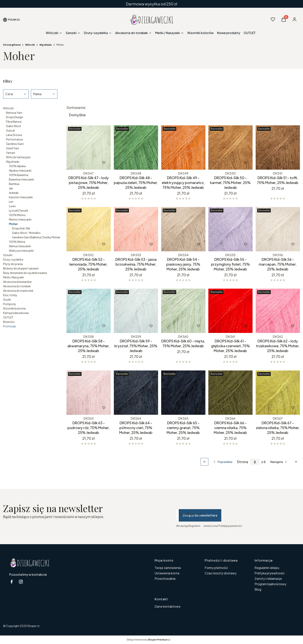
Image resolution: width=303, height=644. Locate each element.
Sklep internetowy (147, 640)
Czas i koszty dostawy (221, 573)
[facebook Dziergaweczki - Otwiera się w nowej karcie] (12, 582)
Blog (258, 589)
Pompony (10, 304)
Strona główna (12, 45)
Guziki (7, 299)
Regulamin (194, 526)
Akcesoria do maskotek (18, 291)
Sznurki (8, 255)
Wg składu (46, 45)
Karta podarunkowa (16, 313)
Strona (243, 462)
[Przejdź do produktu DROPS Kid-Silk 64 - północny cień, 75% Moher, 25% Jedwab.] (136, 393)
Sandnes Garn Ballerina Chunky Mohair (36, 237)
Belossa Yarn (14, 113)
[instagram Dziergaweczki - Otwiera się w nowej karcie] (21, 582)
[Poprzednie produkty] (223, 462)
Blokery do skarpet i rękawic (21, 268)
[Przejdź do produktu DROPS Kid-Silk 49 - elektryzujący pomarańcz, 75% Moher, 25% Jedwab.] (183, 148)
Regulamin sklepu (267, 568)
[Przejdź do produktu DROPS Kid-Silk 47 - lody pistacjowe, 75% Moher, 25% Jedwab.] (89, 148)
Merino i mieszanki (20, 219)
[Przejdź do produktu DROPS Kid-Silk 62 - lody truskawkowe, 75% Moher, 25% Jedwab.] (278, 311)
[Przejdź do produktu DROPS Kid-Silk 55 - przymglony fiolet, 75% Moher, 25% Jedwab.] (230, 229)
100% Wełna (17, 242)
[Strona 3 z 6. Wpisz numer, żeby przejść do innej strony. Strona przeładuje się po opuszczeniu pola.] (255, 462)
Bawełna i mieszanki (21, 179)
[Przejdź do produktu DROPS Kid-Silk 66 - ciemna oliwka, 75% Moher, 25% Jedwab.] (230, 393)
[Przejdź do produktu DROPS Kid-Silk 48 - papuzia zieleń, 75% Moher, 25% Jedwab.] (136, 148)
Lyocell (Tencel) (18, 210)
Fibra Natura (14, 121)
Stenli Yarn (13, 148)
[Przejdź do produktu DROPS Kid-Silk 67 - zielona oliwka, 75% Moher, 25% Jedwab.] (278, 393)
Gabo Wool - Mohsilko (26, 233)
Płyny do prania (13, 264)
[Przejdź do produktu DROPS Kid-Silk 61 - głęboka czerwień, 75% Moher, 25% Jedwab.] (230, 311)
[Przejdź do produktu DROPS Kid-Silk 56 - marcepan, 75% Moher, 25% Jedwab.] (278, 229)
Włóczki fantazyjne (18, 157)
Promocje (9, 326)
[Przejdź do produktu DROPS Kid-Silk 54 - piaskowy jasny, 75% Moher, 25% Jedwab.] (183, 229)
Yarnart (11, 153)
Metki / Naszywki (14, 277)
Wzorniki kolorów (14, 308)
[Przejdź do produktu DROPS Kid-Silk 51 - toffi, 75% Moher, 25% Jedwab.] (278, 148)
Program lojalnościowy (270, 584)
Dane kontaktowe (168, 606)
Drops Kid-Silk (21, 228)
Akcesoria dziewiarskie (17, 282)
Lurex (12, 206)
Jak (11, 188)
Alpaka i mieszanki (20, 170)
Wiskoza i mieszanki (21, 251)
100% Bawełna (19, 175)
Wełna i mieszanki (20, 246)
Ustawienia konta (167, 573)
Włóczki (30, 45)
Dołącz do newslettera (200, 515)
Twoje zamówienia (168, 568)
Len (11, 202)
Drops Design (14, 117)
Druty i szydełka (13, 259)
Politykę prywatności (230, 526)
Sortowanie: (76, 108)
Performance (14, 139)
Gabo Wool (13, 126)
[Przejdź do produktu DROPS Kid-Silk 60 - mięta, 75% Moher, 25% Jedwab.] (183, 311)
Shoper (32, 626)
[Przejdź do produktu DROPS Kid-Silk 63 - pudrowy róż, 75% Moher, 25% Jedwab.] (89, 393)
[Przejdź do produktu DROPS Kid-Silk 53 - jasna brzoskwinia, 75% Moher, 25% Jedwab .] (136, 229)
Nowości (9, 322)
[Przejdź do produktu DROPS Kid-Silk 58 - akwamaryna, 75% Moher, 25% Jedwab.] (89, 311)
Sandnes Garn (15, 144)
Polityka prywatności (269, 573)
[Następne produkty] (279, 462)
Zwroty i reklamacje (268, 579)
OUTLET (8, 317)
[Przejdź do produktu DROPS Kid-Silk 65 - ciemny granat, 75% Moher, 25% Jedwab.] (183, 393)
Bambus (14, 184)
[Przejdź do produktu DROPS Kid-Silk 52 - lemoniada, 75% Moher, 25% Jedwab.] (89, 229)
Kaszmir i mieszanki (21, 197)
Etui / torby (10, 295)
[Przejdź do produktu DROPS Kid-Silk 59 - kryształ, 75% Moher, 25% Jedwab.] (136, 311)
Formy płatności (216, 568)
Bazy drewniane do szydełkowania (25, 273)
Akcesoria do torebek (17, 286)
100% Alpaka (17, 166)
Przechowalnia (165, 579)
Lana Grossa (14, 135)
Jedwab (14, 193)
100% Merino (17, 215)
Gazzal (10, 130)
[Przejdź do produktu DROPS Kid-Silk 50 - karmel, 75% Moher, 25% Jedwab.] (230, 148)
